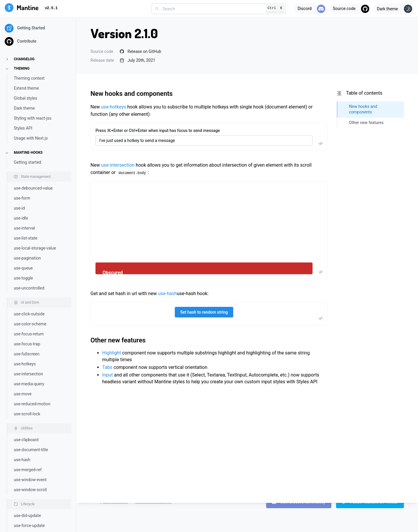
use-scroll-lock (27, 414)
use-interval (24, 228)
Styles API (23, 128)
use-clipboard (26, 440)
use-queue (23, 268)
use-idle (21, 218)
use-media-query (29, 384)
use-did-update (27, 516)
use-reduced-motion (32, 404)
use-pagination (27, 258)
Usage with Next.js (31, 138)
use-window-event (30, 480)
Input (108, 375)
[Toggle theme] (393, 9)
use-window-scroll (30, 490)
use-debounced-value (33, 188)
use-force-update (29, 526)
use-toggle (23, 278)
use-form (22, 198)
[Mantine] (22, 9)
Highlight (112, 353)
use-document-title (31, 450)
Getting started (27, 162)
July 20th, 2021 (138, 60)
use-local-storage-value (35, 248)
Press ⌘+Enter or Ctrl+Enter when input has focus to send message (158, 131)
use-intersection (28, 374)
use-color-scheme (30, 324)
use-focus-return (29, 334)
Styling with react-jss (33, 118)
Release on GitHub (141, 51)
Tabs (107, 367)
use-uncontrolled (29, 288)
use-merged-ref (28, 470)
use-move (23, 394)
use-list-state (26, 238)
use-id (19, 208)
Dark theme (24, 108)
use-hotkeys (25, 364)
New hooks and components (132, 94)
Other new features (118, 340)
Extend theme (26, 88)
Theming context (29, 78)
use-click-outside (29, 314)
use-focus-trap (27, 344)
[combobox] (219, 9)
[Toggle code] (320, 144)
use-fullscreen (27, 354)
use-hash (22, 460)
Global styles (26, 98)
